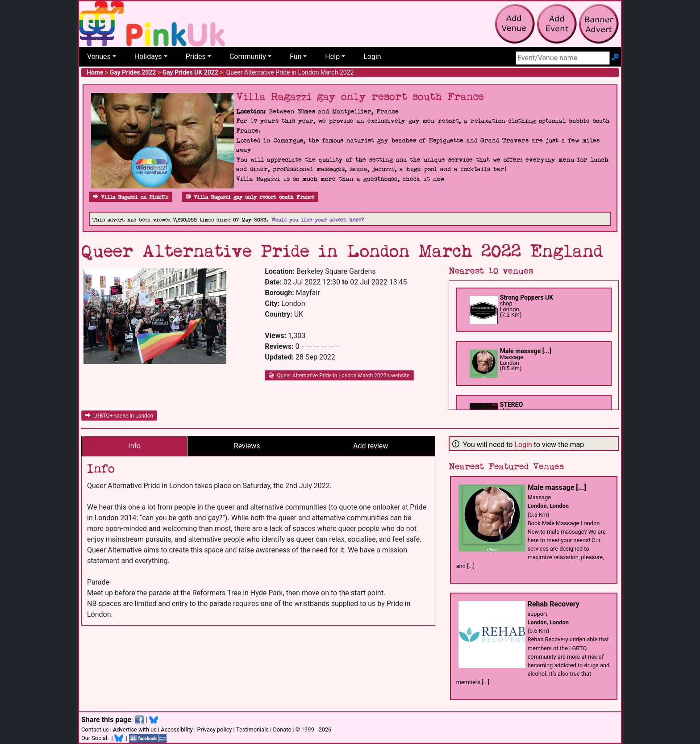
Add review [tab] (371, 446)
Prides (196, 56)
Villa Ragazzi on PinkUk (131, 197)
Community (248, 56)
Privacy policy (214, 729)
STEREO (512, 405)
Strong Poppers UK (527, 297)
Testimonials (252, 729)
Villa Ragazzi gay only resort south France (250, 197)
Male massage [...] (526, 351)
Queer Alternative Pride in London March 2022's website (339, 376)
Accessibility (177, 729)
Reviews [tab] (247, 446)
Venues (99, 56)
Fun (296, 56)
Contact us (95, 729)
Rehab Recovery (554, 604)
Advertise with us (135, 729)
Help (332, 56)
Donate (282, 729)
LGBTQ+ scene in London (119, 416)
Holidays (148, 56)
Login (372, 56)
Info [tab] (134, 446)
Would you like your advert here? (318, 220)
